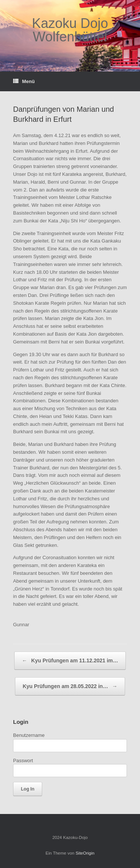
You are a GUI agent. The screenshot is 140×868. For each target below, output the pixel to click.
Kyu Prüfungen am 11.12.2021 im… (70, 661)
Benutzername (29, 735)
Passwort (23, 761)
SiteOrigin (85, 853)
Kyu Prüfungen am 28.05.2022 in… (70, 686)
